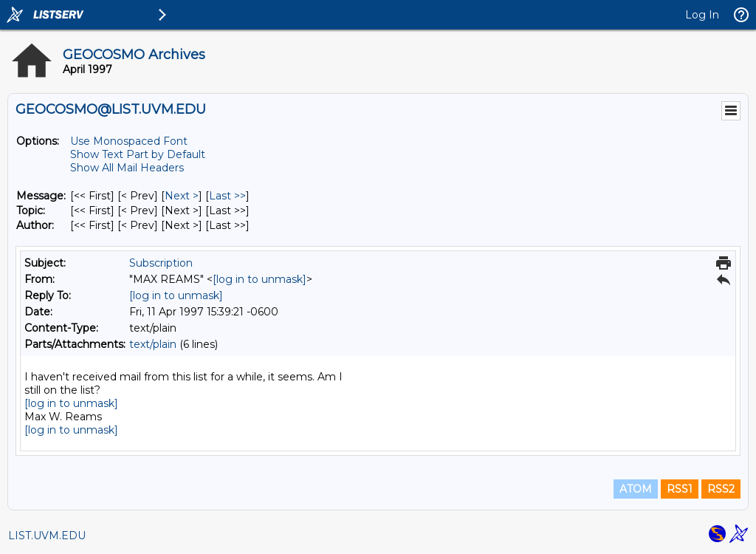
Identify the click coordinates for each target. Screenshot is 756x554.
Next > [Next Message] (182, 196)
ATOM (636, 489)
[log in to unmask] (260, 279)
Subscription (161, 263)
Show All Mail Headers (127, 168)
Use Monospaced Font (129, 141)
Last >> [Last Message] (227, 196)
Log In (702, 15)
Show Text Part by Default (138, 154)
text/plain (153, 344)
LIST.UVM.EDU (47, 536)
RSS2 (721, 489)
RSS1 (680, 489)
